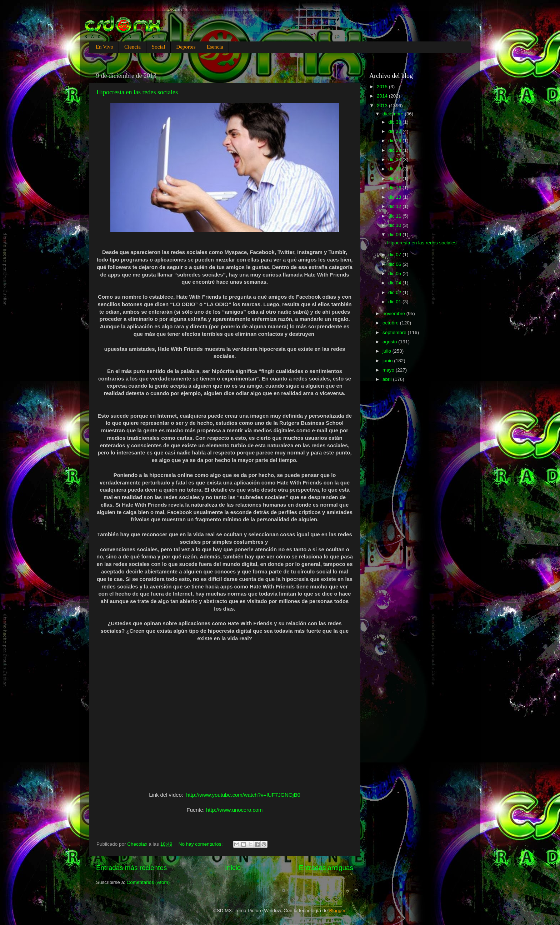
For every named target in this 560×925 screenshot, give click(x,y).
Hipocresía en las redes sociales (137, 92)
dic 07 (395, 255)
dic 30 (395, 122)
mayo (389, 370)
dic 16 (395, 188)
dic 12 (395, 206)
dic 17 (395, 178)
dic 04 (395, 283)
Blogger (337, 911)
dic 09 (395, 235)
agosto (390, 342)
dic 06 (395, 264)
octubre (391, 323)
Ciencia (132, 47)
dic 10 (395, 225)
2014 (383, 96)
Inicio (233, 868)
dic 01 (395, 302)
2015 (383, 87)
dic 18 (395, 169)
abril (388, 379)
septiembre (395, 332)
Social (159, 47)
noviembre (394, 314)
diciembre (394, 114)
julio (387, 351)
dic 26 (395, 141)
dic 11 (395, 216)
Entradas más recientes (131, 868)
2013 (383, 106)
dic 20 (395, 160)
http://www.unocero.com (234, 810)
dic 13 (395, 197)
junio (388, 361)
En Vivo (104, 47)
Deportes (186, 47)
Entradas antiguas (326, 868)
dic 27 (395, 131)
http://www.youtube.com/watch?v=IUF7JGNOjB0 (243, 795)
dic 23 (395, 150)
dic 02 (395, 292)
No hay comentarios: (201, 844)
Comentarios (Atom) (148, 882)
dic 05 (395, 273)
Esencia (215, 47)
